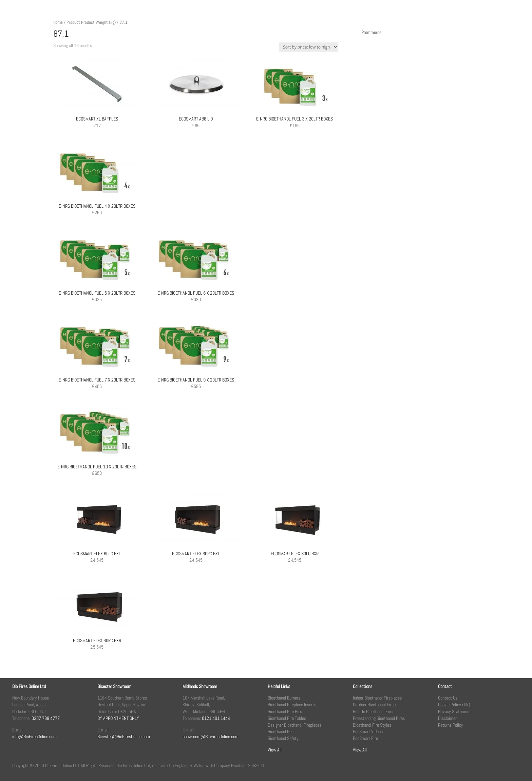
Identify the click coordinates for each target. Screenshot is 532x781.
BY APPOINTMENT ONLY (118, 718)
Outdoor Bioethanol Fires (374, 705)
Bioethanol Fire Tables (287, 718)
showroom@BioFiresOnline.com (211, 737)
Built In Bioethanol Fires (374, 711)
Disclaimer (447, 718)
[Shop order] (309, 47)
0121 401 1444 (216, 718)
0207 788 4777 (46, 718)
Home (58, 22)
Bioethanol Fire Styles (372, 725)
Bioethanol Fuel (281, 731)
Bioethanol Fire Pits (285, 711)
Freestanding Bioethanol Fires (379, 718)
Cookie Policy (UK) (454, 705)
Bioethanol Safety (283, 738)
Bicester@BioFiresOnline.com (124, 737)
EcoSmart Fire (365, 738)
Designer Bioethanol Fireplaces (294, 725)
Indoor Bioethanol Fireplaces (377, 698)
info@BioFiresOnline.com (34, 737)
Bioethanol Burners (284, 698)
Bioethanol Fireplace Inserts (292, 705)
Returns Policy (451, 725)
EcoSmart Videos (368, 731)
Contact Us (448, 698)
